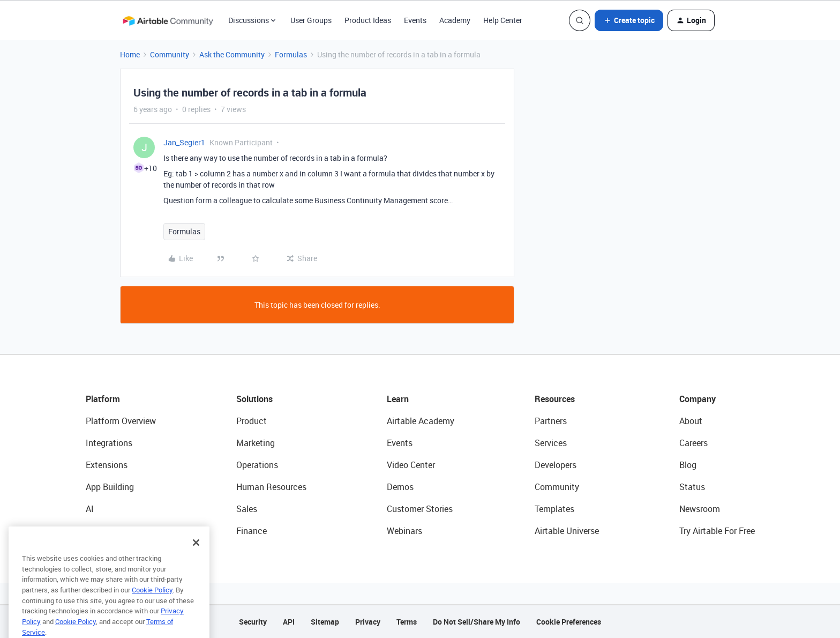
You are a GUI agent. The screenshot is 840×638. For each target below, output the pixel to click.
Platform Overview (121, 421)
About (691, 421)
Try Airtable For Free (717, 531)
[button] (629, 20)
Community (170, 54)
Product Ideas (368, 20)
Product (252, 421)
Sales (247, 509)
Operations (257, 465)
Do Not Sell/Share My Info (477, 622)
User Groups (311, 20)
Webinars (404, 531)
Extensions (107, 465)
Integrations (109, 443)
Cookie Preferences (569, 622)
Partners (551, 421)
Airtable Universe (567, 531)
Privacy (368, 622)
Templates (554, 509)
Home (130, 54)
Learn (398, 399)
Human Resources (271, 487)
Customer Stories (420, 509)
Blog (688, 465)
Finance (252, 531)
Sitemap (325, 622)
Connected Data (117, 531)
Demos (400, 487)
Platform (103, 399)
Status (692, 487)
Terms (407, 622)
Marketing (256, 443)
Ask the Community (232, 54)
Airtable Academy (421, 421)
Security (253, 622)
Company (697, 399)
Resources (555, 399)
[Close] (196, 557)
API (289, 622)
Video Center (411, 465)
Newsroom (700, 509)
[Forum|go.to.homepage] (168, 20)
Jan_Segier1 (184, 142)
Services (551, 443)
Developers (556, 465)
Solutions (254, 399)
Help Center (503, 20)
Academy (455, 20)
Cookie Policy (152, 604)
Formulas (291, 54)
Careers (693, 443)
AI (90, 509)
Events (415, 20)
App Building (110, 487)
